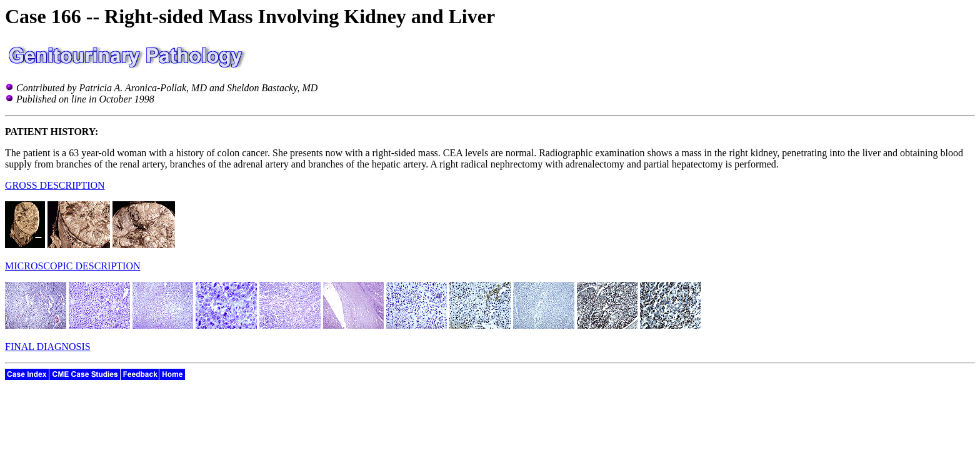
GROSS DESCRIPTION (55, 185)
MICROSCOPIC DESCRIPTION (72, 266)
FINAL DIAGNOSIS (48, 347)
